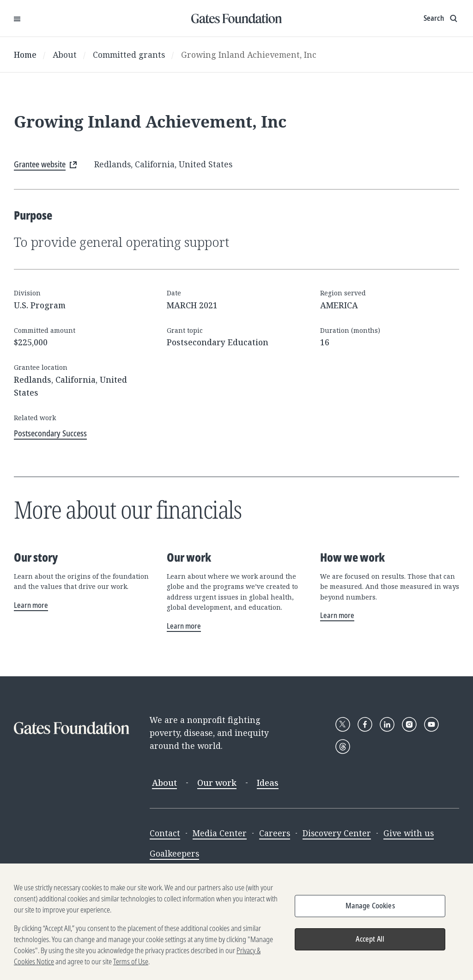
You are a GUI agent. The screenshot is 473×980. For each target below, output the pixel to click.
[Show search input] (441, 18)
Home (25, 55)
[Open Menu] (17, 18)
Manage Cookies (370, 911)
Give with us (409, 833)
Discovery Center (337, 833)
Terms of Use (131, 967)
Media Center (220, 833)
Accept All (370, 944)
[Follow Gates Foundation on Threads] (343, 747)
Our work (217, 783)
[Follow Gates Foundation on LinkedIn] (387, 724)
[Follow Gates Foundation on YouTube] (431, 724)
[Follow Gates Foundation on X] (343, 724)
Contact (165, 833)
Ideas (268, 783)
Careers (275, 833)
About (65, 55)
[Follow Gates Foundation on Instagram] (409, 724)
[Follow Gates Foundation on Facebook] (365, 724)
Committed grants (129, 55)
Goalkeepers (174, 853)
